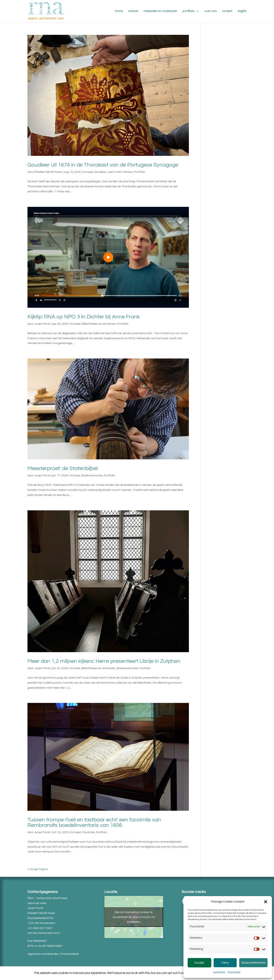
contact (227, 11)
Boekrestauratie (92, 476)
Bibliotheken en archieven (99, 324)
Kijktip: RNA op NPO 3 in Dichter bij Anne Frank (84, 317)
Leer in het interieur (120, 172)
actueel (133, 11)
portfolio (189, 11)
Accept (199, 963)
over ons (210, 11)
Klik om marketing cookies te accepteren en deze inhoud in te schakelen (134, 917)
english (242, 11)
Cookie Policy (219, 972)
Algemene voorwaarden (43, 954)
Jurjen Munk (42, 324)
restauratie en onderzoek (160, 11)
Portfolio (140, 172)
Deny (225, 963)
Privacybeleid (234, 972)
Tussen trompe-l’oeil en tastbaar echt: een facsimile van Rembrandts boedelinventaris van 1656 (94, 822)
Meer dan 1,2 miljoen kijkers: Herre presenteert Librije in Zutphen (104, 661)
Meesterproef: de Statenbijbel (63, 468)
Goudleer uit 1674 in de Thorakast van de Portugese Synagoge (103, 165)
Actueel (88, 172)
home (119, 11)
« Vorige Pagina (38, 869)
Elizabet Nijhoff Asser (48, 172)
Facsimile (88, 832)
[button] (266, 902)
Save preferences (253, 963)
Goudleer (100, 172)
